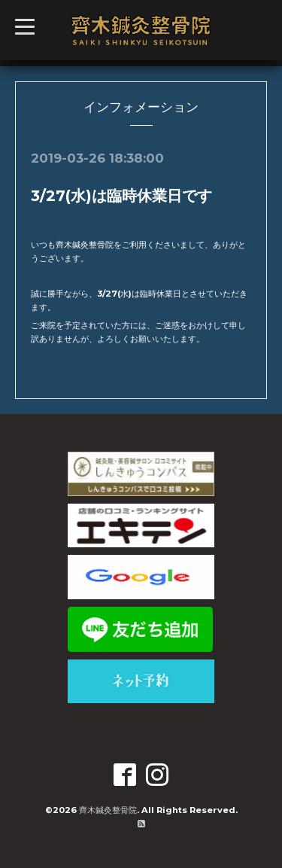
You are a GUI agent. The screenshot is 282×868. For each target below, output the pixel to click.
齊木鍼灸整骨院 (108, 810)
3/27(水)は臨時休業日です (121, 196)
